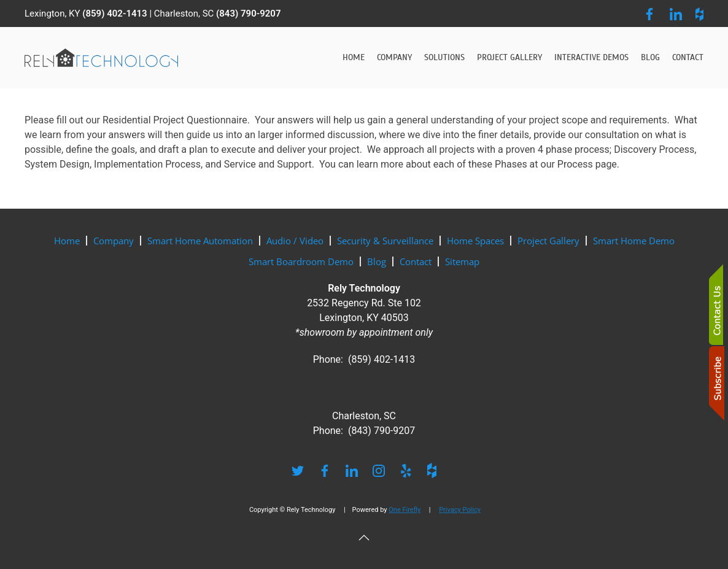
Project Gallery (509, 57)
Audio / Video (295, 241)
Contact (688, 57)
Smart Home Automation (200, 241)
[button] (364, 538)
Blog (650, 57)
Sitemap (462, 261)
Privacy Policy (460, 510)
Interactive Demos (591, 57)
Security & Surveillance (385, 241)
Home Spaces (475, 241)
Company (114, 241)
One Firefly (405, 510)
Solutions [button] (444, 57)
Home (354, 57)
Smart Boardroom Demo (301, 261)
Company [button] (394, 57)
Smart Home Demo (634, 241)
